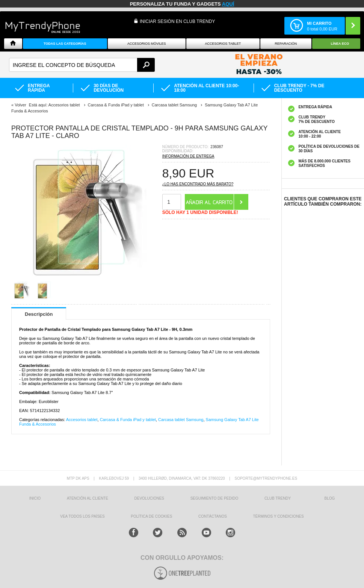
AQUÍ (228, 4)
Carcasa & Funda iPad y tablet (128, 420)
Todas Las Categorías (65, 44)
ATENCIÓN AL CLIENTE (88, 498)
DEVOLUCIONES (149, 498)
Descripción (39, 314)
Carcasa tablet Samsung (181, 420)
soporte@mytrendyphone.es (266, 478)
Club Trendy (278, 498)
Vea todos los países (82, 516)
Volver (20, 105)
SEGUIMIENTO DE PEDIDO (214, 498)
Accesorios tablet (223, 44)
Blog (330, 498)
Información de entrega (188, 156)
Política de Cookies (151, 516)
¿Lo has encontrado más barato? (198, 184)
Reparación (286, 44)
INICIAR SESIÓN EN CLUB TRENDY (177, 21)
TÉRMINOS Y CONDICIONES (279, 516)
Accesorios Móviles (147, 44)
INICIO (35, 498)
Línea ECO (340, 44)
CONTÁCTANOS (213, 516)
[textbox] (82, 65)
